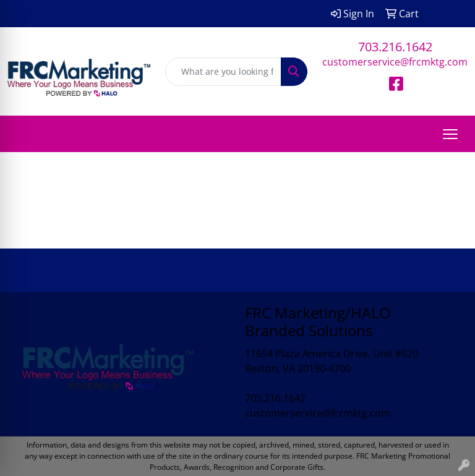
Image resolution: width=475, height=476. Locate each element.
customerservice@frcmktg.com (395, 62)
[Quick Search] (224, 72)
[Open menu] (450, 134)
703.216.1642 (395, 47)
